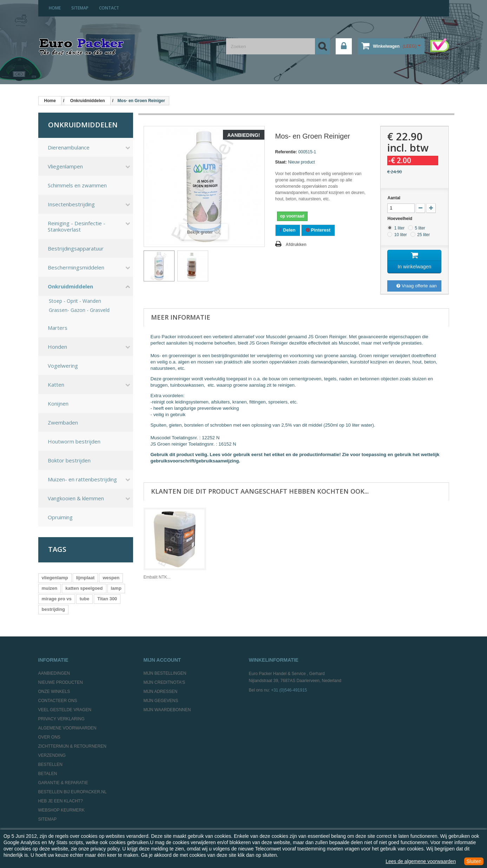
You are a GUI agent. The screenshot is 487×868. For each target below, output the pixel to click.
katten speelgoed (84, 588)
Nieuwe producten (61, 682)
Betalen (48, 774)
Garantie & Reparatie (63, 783)
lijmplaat (85, 578)
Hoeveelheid (400, 219)
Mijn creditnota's (164, 682)
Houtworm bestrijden (74, 441)
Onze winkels (54, 692)
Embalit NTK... (157, 577)
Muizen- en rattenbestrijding (82, 479)
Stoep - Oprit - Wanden (75, 301)
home (55, 8)
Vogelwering (63, 366)
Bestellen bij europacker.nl (73, 792)
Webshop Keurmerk (61, 810)
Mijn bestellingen (165, 673)
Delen (288, 230)
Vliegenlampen (65, 166)
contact (109, 8)
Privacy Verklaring (61, 719)
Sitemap (48, 819)
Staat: (281, 162)
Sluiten (474, 861)
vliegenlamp (55, 578)
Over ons (49, 737)
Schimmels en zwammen (77, 185)
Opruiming (60, 517)
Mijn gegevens (161, 701)
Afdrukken (296, 245)
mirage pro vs (57, 599)
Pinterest (318, 230)
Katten (56, 385)
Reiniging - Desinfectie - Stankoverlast (77, 226)
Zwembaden (63, 422)
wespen (111, 578)
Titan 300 (107, 599)
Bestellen (50, 764)
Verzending (52, 755)
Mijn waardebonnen (167, 710)
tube (84, 599)
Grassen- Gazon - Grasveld (79, 310)
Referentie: (286, 152)
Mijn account (162, 660)
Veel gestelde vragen (65, 710)
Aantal (394, 198)
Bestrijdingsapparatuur (76, 248)
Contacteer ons (58, 701)
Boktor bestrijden (69, 460)
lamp (116, 588)
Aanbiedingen (54, 673)
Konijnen (58, 403)
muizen (50, 588)
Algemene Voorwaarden (67, 728)
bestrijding (53, 609)
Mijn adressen (161, 692)
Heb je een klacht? (61, 801)
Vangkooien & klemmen (76, 498)
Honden (57, 347)
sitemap (80, 8)
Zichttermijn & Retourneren (72, 746)
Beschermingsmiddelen (76, 267)
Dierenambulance (69, 147)
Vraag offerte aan (416, 286)
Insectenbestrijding (71, 204)
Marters (58, 328)
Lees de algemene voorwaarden (421, 861)
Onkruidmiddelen (70, 286)
